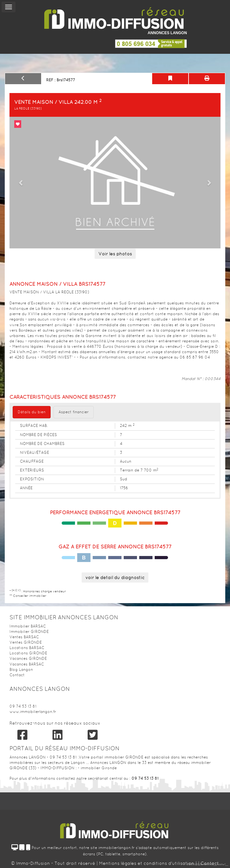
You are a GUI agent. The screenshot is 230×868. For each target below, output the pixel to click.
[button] (21, 183)
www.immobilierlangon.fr (33, 712)
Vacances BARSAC (27, 664)
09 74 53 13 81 (23, 706)
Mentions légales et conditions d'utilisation (147, 863)
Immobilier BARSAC (28, 626)
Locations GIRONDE (28, 653)
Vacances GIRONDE (28, 659)
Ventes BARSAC (24, 637)
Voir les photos (115, 254)
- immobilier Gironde (97, 768)
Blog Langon (21, 670)
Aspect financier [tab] (74, 412)
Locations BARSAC (27, 648)
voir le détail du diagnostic (115, 578)
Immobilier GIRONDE (29, 632)
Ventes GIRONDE (26, 642)
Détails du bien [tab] (32, 412)
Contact (17, 675)
